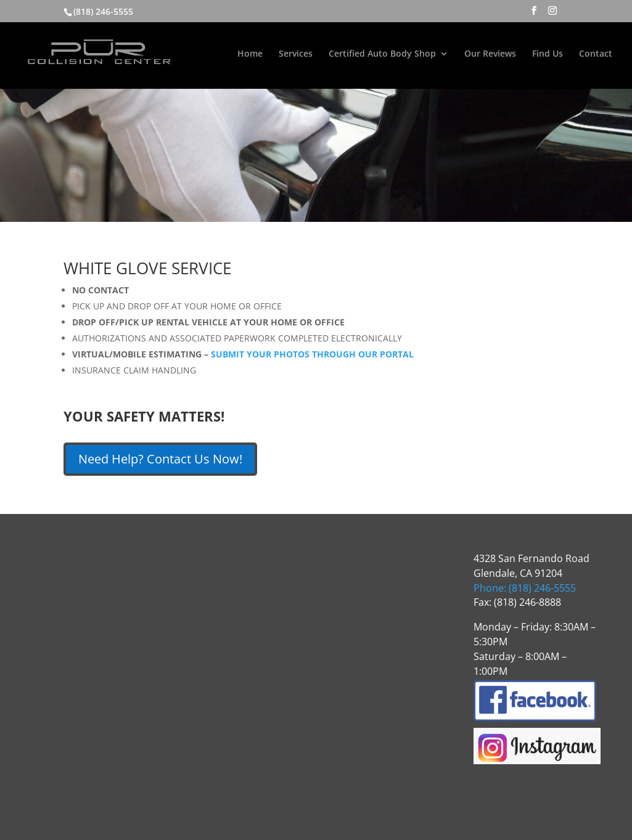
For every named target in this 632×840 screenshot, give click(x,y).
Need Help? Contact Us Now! (160, 459)
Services (296, 54)
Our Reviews (490, 54)
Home (250, 54)
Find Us (548, 54)
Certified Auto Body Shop (382, 54)
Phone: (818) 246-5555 (525, 588)
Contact (596, 54)
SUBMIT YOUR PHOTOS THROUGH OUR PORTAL (312, 354)
